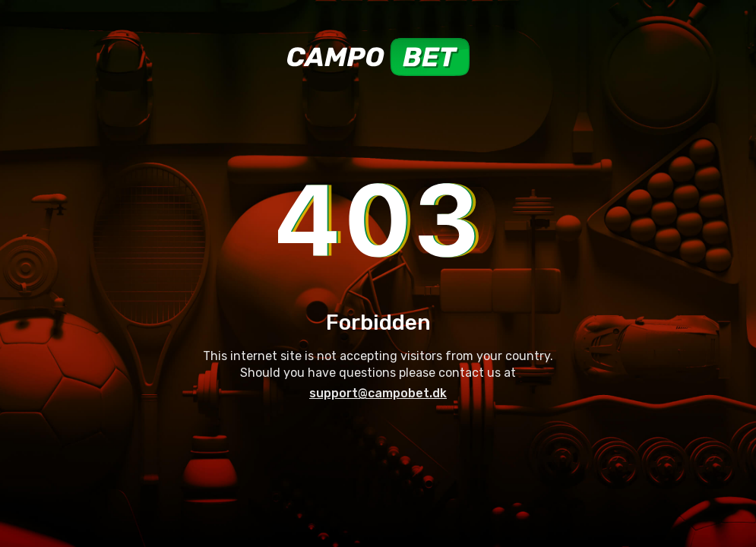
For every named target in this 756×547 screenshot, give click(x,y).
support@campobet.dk (378, 393)
